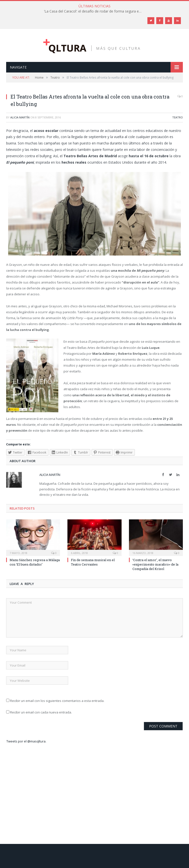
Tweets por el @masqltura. (26, 741)
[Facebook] (160, 21)
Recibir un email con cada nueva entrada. (41, 712)
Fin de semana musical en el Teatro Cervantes (93, 562)
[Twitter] (151, 21)
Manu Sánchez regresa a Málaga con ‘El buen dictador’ (35, 562)
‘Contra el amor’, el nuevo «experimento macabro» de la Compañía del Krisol (155, 564)
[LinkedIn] (177, 21)
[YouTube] (169, 21)
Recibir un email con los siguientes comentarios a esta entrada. (57, 701)
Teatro (178, 117)
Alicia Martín (20, 117)
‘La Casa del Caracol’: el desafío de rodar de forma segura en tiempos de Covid (94, 11)
